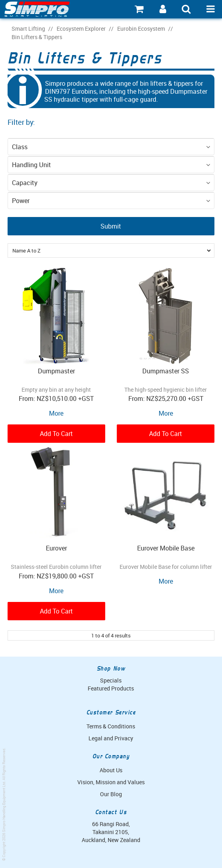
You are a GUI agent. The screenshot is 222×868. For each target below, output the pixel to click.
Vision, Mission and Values (111, 782)
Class (20, 147)
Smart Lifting (28, 29)
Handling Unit (31, 165)
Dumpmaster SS (166, 371)
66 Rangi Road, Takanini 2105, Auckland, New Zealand (111, 832)
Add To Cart (56, 434)
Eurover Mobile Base (166, 548)
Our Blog (111, 794)
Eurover (56, 548)
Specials (111, 680)
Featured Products (111, 688)
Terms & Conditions (111, 726)
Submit (111, 226)
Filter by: (21, 122)
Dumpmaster (56, 371)
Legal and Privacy (111, 738)
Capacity (25, 183)
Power (21, 201)
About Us (111, 770)
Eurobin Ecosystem (141, 29)
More (56, 413)
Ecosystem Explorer (81, 29)
